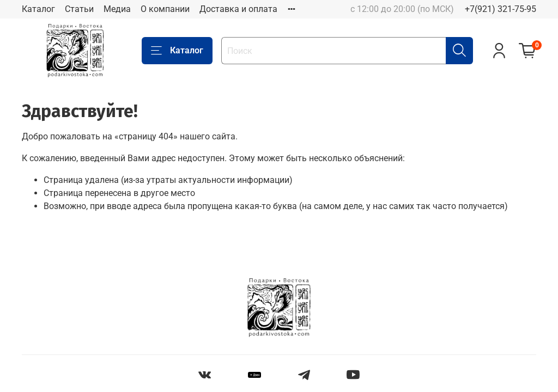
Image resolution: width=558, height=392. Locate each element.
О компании (165, 9)
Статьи (79, 9)
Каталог (38, 9)
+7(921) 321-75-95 (501, 9)
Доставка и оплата (238, 9)
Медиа (117, 9)
